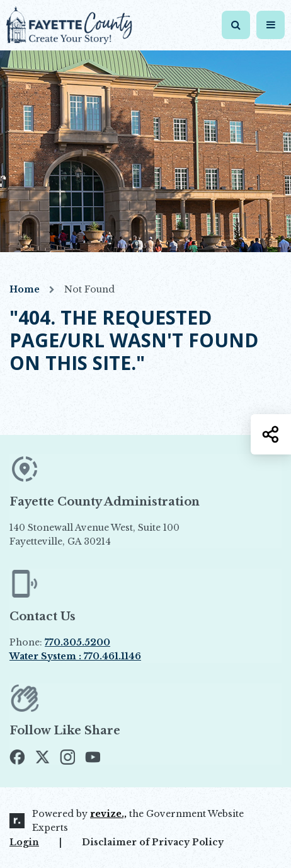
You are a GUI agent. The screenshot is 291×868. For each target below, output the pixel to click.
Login (24, 842)
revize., (108, 814)
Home (25, 289)
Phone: (60, 642)
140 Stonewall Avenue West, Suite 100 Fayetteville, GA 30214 (123, 535)
